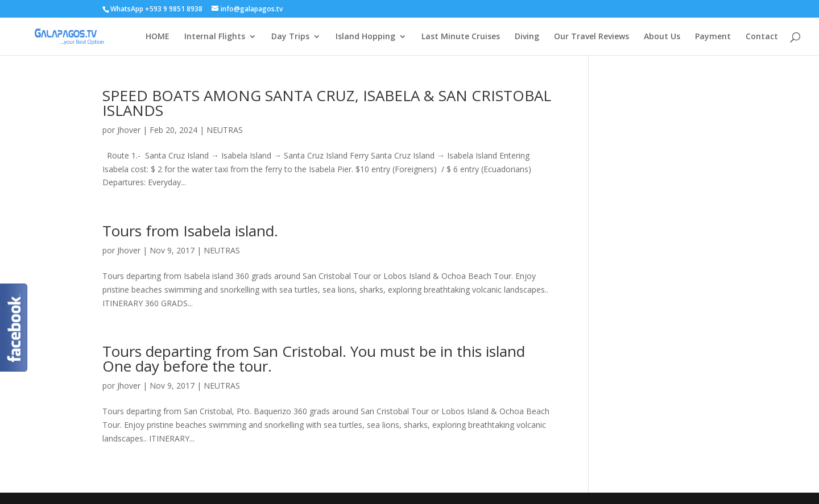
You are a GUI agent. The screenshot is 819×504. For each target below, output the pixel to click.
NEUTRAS (225, 130)
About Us (662, 37)
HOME (158, 37)
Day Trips (290, 37)
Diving (527, 37)
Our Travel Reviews (591, 37)
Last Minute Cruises (461, 37)
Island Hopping (365, 37)
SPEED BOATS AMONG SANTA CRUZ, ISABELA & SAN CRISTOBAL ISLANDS (327, 103)
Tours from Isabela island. (190, 231)
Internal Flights (215, 37)
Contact (762, 37)
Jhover (129, 130)
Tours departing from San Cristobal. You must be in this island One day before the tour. (314, 359)
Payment (713, 37)
